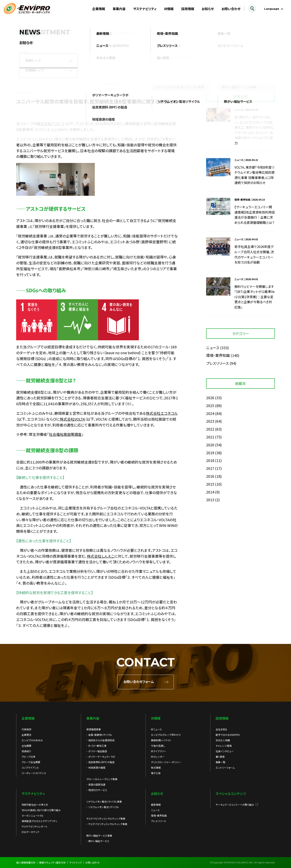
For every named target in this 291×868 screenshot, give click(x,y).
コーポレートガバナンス (34, 773)
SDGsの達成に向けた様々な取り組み (41, 810)
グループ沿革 (28, 757)
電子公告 (156, 773)
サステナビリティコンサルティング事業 (108, 824)
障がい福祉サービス (99, 841)
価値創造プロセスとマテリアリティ (39, 821)
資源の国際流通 (97, 784)
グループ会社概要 (31, 762)
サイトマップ (76, 862)
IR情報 (169, 9)
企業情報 (99, 9)
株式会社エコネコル (162, 413)
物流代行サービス (98, 790)
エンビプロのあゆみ (32, 740)
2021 (210, 437)
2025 (210, 405)
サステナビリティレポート (35, 826)
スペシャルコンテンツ (231, 794)
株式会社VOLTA (72, 419)
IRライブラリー (159, 751)
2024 (210, 413)
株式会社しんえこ (101, 556)
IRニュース (156, 729)
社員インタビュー (225, 751)
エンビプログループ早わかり (166, 735)
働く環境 (220, 757)
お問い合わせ (231, 9)
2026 (210, 398)
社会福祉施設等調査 (65, 434)
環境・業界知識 (218, 355)
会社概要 (26, 746)
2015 (210, 484)
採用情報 (188, 9)
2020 (210, 445)
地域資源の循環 (97, 767)
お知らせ (208, 9)
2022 (210, 429)
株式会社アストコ (51, 123)
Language (272, 9)
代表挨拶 (26, 729)
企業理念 (26, 735)
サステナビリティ (145, 9)
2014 (210, 492)
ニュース (213, 348)
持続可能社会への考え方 (35, 805)
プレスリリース (217, 363)
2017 (210, 468)
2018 (210, 460)
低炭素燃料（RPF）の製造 (101, 762)
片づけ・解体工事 (97, 746)
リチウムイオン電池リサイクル (104, 807)
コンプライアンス (30, 767)
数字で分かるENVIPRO (228, 735)
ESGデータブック (30, 832)
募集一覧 (220, 762)
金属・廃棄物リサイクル (100, 735)
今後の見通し (158, 746)
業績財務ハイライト (161, 740)
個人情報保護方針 (26, 862)
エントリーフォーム (225, 767)
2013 (210, 500)
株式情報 (156, 767)
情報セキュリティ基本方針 (52, 862)
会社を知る (221, 729)
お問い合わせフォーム (139, 682)
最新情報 (156, 805)
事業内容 (119, 9)
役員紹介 (26, 751)
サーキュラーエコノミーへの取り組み (235, 805)
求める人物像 (223, 740)
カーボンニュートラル (33, 815)
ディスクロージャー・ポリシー (166, 762)
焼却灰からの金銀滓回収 (101, 740)
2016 (210, 476)
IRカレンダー (158, 757)
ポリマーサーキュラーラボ (102, 757)
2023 (210, 421)
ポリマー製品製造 (98, 751)
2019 (210, 453)
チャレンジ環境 (224, 746)
